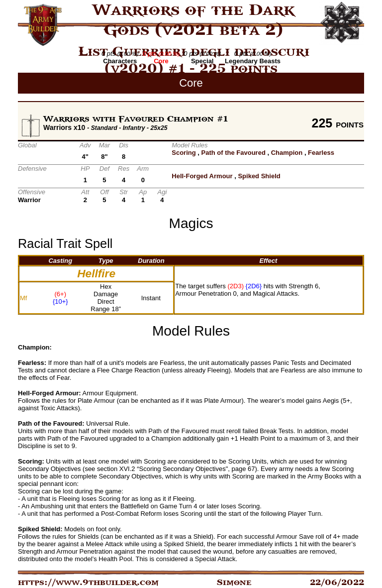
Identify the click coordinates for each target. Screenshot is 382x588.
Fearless (321, 153)
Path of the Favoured (234, 153)
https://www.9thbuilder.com (88, 583)
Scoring (184, 153)
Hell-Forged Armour (202, 176)
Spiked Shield (259, 176)
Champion (287, 153)
